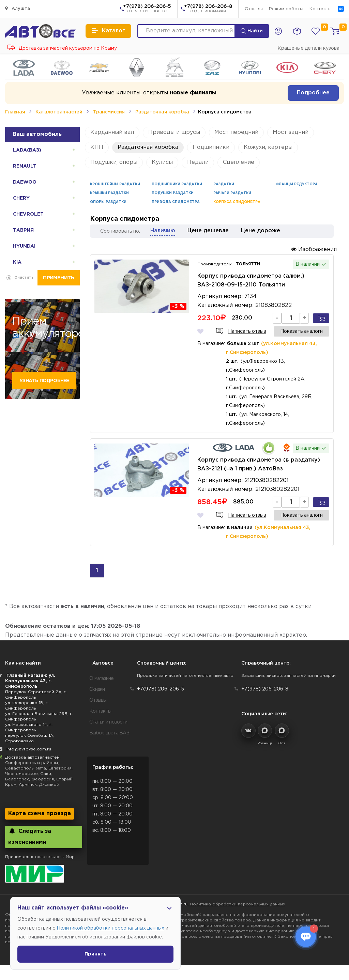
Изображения (314, 249)
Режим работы (286, 9)
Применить (58, 278)
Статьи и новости (108, 722)
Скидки (97, 689)
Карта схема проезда (40, 814)
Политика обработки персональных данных (238, 904)
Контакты (321, 9)
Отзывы (254, 9)
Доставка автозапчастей (32, 757)
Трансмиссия (109, 112)
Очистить (24, 278)
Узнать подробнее (44, 381)
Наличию (163, 231)
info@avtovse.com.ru (29, 749)
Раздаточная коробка (162, 112)
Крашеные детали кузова (308, 48)
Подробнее (313, 93)
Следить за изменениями (30, 836)
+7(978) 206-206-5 (147, 9)
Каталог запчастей (59, 112)
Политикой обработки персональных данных (110, 928)
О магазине (102, 679)
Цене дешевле (208, 231)
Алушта (18, 8)
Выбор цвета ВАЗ (109, 733)
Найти (252, 31)
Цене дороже (261, 231)
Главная (15, 112)
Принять (96, 954)
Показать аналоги (301, 331)
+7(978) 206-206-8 (208, 9)
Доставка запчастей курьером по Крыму (62, 48)
